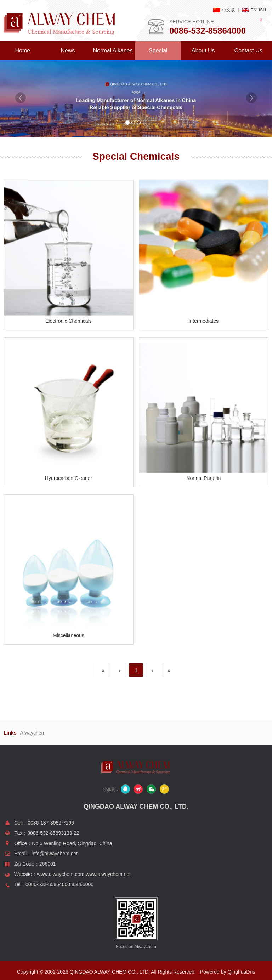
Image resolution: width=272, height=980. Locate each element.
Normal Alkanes (113, 50)
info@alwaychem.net (55, 854)
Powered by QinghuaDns (228, 972)
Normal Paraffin (203, 478)
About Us (203, 50)
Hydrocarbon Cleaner (69, 478)
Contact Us (248, 50)
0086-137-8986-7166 (51, 823)
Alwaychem (33, 733)
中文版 (228, 10)
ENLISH (258, 10)
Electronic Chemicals (69, 321)
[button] (20, 115)
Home (22, 50)
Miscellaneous (69, 635)
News (68, 50)
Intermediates (203, 321)
